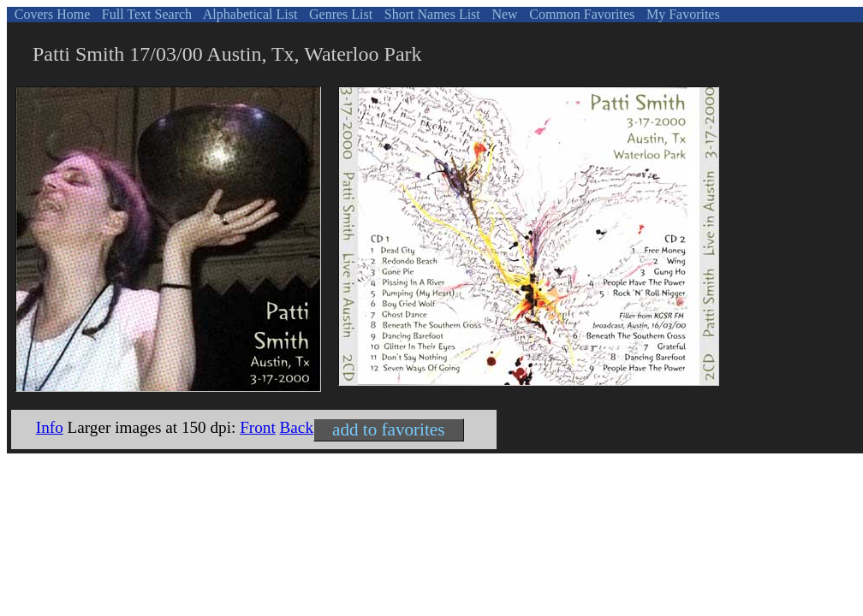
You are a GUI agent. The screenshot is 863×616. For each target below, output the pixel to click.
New (503, 14)
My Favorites (681, 14)
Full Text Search (145, 14)
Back (297, 427)
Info (50, 427)
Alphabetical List (249, 14)
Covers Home (51, 14)
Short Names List (431, 14)
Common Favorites (580, 14)
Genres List (339, 14)
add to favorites (388, 429)
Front (258, 427)
